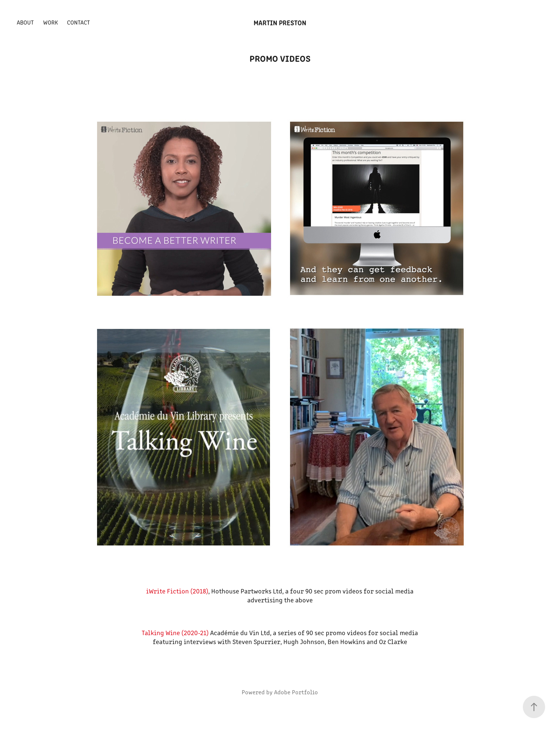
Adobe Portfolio (296, 692)
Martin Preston (280, 22)
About (25, 22)
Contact (78, 22)
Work (51, 22)
